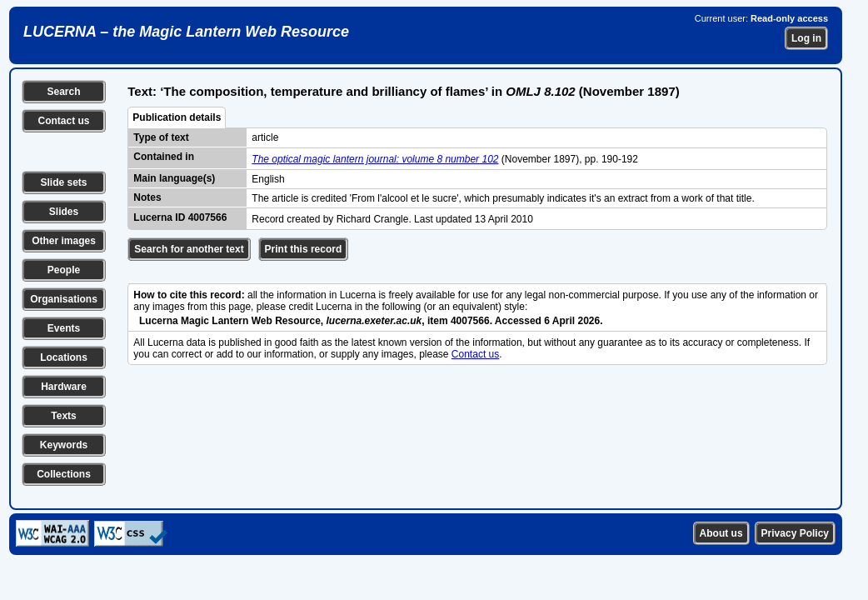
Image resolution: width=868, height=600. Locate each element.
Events (64, 328)
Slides (64, 212)
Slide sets (63, 182)
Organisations (64, 299)
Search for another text (189, 249)
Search (63, 92)
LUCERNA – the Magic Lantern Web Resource (186, 32)
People (64, 270)
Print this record (304, 249)
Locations (64, 357)
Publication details (177, 117)
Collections (64, 474)
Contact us (63, 121)
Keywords (64, 445)
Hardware (64, 387)
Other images (64, 241)
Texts (63, 416)
